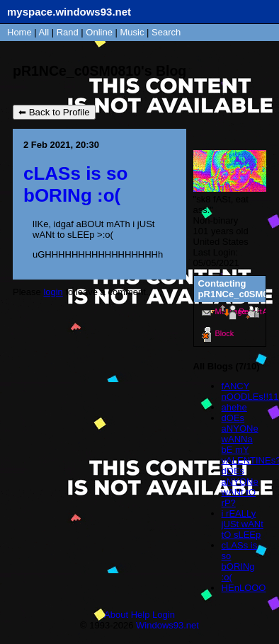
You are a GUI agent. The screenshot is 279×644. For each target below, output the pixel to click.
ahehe (234, 407)
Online (99, 32)
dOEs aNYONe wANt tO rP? (240, 487)
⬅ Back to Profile (54, 112)
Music (132, 32)
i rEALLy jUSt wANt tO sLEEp (243, 524)
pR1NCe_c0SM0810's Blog (99, 71)
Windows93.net (167, 625)
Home (19, 32)
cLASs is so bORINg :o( (240, 561)
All (45, 32)
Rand (68, 32)
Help (141, 615)
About (116, 615)
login (53, 292)
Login (164, 615)
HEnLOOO (244, 588)
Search (166, 32)
